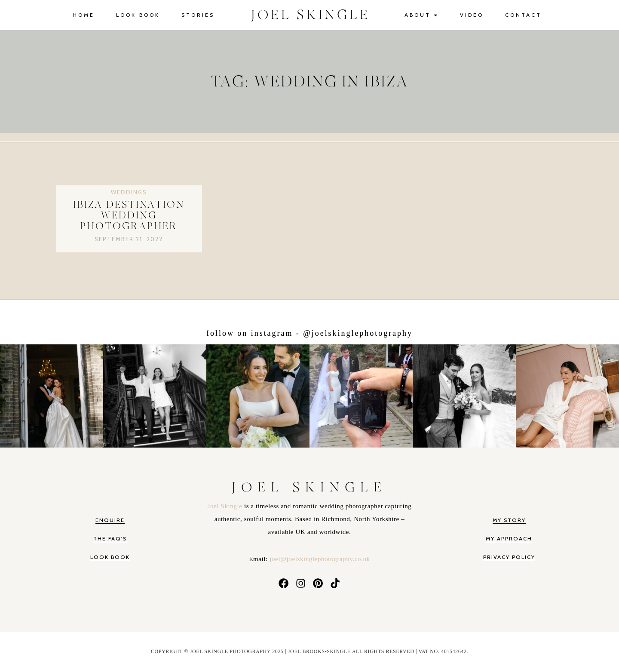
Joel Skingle (226, 506)
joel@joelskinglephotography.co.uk (320, 559)
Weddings (129, 192)
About (421, 15)
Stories (198, 15)
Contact (523, 15)
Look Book (138, 15)
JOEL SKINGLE (311, 15)
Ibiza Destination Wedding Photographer (129, 216)
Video (472, 15)
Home (84, 15)
